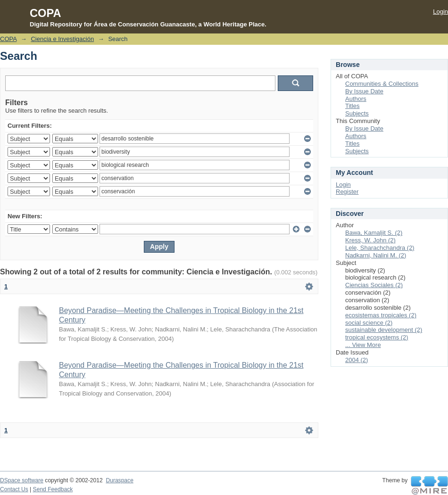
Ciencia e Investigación (62, 39)
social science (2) (369, 323)
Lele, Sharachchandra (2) (380, 248)
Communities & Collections (382, 84)
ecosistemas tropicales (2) (381, 315)
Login (440, 12)
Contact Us (14, 489)
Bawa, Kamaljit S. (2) (374, 233)
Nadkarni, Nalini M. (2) (376, 255)
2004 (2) (357, 360)
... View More (363, 345)
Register (347, 192)
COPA (8, 39)
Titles (353, 106)
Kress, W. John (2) (370, 240)
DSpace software (22, 480)
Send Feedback (53, 489)
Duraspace (119, 480)
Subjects (357, 113)
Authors (356, 99)
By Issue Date (364, 91)
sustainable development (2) (384, 330)
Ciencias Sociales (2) (374, 285)
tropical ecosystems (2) (377, 337)
